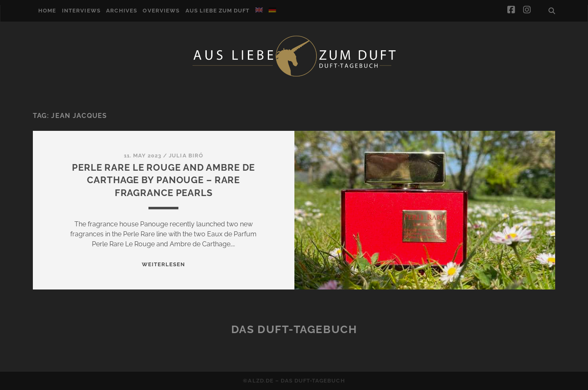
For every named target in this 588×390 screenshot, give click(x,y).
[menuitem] (259, 10)
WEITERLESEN (163, 264)
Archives (121, 11)
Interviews (81, 11)
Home (47, 11)
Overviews (161, 11)
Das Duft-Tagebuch (294, 329)
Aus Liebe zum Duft (218, 11)
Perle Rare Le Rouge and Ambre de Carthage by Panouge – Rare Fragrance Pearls (163, 180)
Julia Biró (186, 156)
